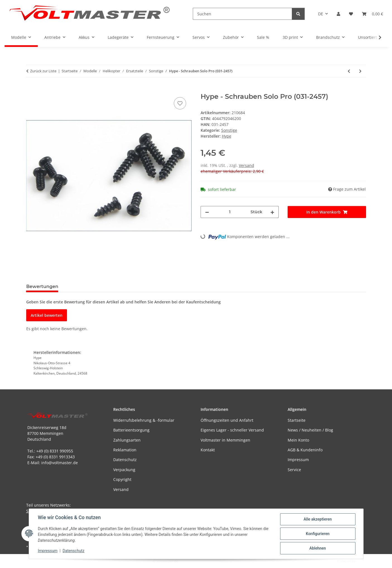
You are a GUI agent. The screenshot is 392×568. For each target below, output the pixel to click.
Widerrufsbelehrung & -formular (144, 420)
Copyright (122, 479)
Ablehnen (318, 548)
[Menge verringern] (207, 212)
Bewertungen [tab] (42, 287)
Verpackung (124, 470)
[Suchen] (242, 14)
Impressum (48, 551)
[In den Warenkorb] (31, 90)
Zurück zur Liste (43, 71)
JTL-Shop (363, 561)
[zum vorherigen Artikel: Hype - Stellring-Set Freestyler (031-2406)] (349, 71)
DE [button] (321, 14)
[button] (338, 14)
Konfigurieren (318, 534)
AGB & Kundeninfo (305, 450)
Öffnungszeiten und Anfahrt (227, 420)
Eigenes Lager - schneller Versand (232, 430)
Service (294, 470)
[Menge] (230, 212)
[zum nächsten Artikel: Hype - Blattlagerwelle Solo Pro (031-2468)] (360, 71)
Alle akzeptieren (318, 519)
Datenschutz (73, 551)
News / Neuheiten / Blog (310, 430)
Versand (246, 165)
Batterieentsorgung (131, 430)
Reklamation (125, 450)
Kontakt (208, 450)
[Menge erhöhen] (272, 212)
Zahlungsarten (127, 440)
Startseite (297, 420)
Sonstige (229, 130)
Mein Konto (298, 440)
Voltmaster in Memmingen (225, 440)
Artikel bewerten (47, 315)
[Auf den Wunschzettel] (180, 103)
